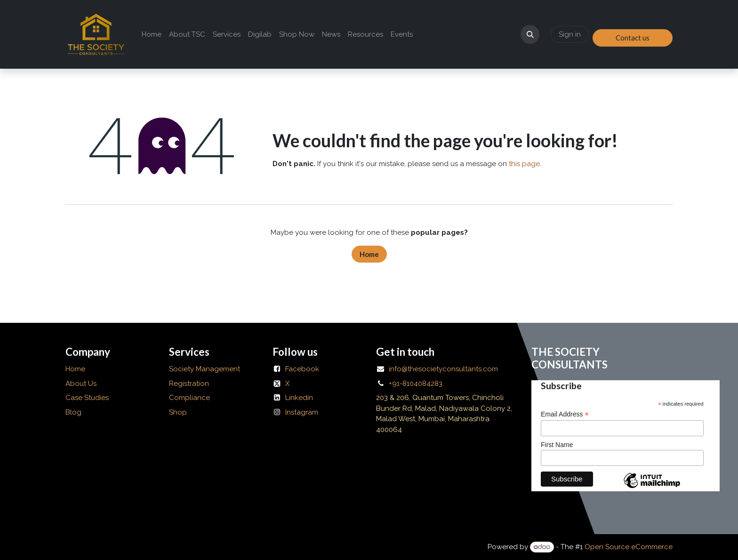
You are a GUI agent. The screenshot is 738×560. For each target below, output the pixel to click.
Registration (189, 384)
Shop (178, 412)
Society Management (205, 369)
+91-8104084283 (416, 384)
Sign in (570, 34)
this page (524, 164)
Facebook (302, 369)
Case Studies (87, 398)
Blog (73, 412)
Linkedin (299, 398)
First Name (557, 445)
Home (369, 254)
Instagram (302, 412)
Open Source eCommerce (629, 547)
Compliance (189, 398)
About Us (82, 384)
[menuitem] (152, 35)
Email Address (565, 414)
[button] (530, 34)
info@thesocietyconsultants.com (443, 369)
